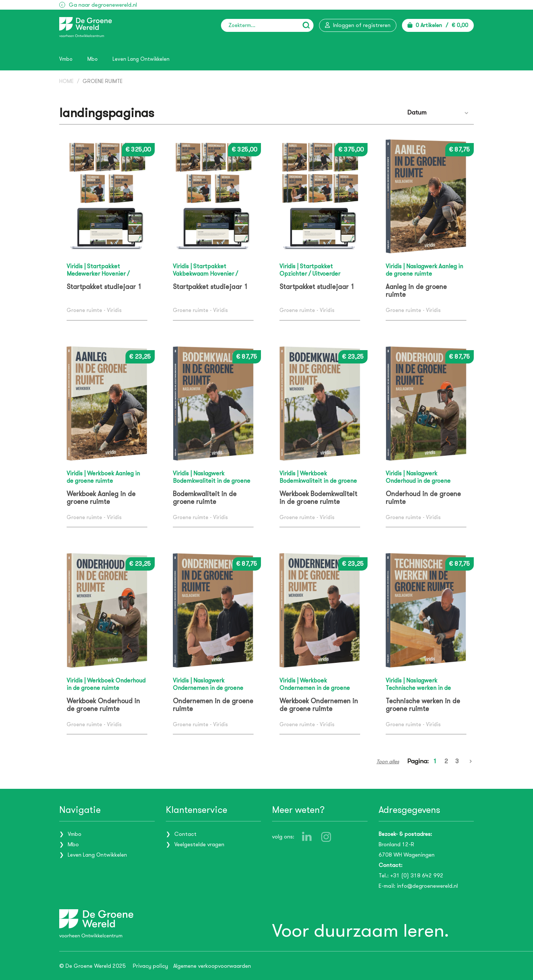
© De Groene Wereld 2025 (93, 966)
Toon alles (388, 761)
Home (66, 81)
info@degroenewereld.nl (427, 886)
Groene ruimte (103, 81)
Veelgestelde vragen (199, 844)
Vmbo (66, 59)
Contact (185, 834)
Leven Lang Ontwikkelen (141, 59)
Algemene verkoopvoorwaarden (212, 966)
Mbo (93, 59)
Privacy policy (150, 966)
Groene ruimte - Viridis (94, 310)
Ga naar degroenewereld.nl (103, 5)
